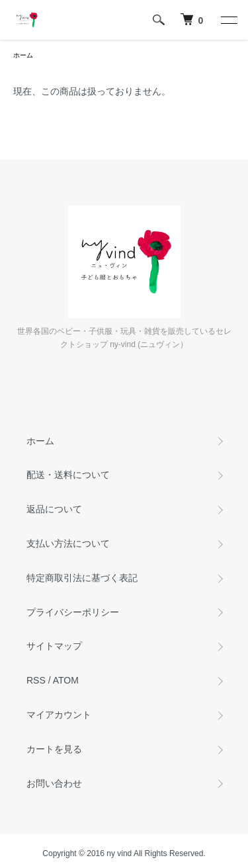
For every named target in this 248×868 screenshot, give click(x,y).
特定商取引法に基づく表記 (82, 578)
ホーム (23, 55)
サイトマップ (54, 646)
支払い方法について (68, 543)
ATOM (66, 680)
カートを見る (54, 749)
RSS (36, 680)
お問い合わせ (54, 783)
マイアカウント (59, 715)
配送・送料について (68, 475)
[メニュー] (228, 20)
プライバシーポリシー (73, 612)
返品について (54, 509)
